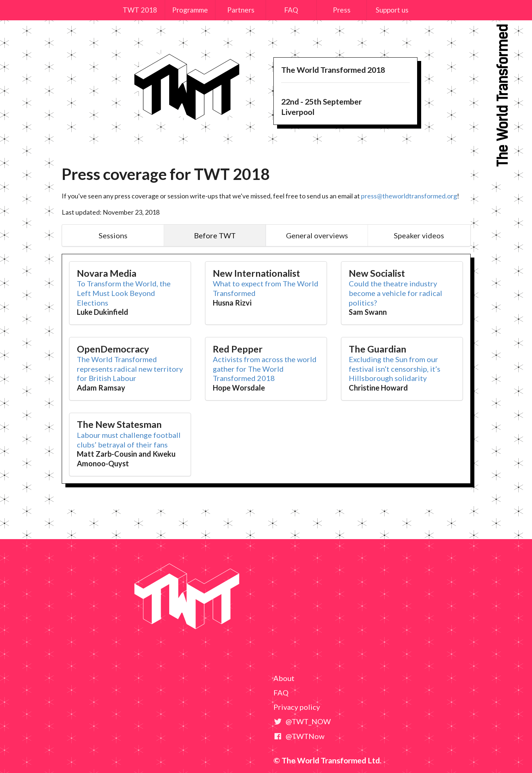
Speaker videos (419, 235)
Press (342, 10)
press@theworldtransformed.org (409, 196)
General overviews (317, 235)
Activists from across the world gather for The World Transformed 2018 (265, 369)
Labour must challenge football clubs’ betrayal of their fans (129, 440)
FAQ (291, 10)
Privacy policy (297, 707)
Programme (190, 10)
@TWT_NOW (302, 721)
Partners (241, 10)
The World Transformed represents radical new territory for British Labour (130, 369)
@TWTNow (299, 736)
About (284, 678)
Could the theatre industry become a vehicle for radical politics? (395, 293)
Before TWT (215, 235)
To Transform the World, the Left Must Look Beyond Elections (124, 293)
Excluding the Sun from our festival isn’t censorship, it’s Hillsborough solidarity (395, 369)
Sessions (113, 235)
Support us (392, 10)
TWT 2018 (140, 10)
